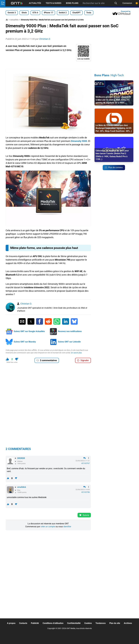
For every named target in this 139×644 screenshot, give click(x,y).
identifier (67, 527)
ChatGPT (76, 13)
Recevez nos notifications (70, 331)
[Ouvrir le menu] (3, 3)
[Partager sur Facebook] (40, 321)
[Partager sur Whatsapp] (57, 321)
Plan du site (115, 623)
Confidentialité (74, 623)
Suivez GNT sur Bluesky (25, 342)
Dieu (19, 490)
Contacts (23, 623)
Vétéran (20, 461)
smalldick (22, 487)
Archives (128, 623)
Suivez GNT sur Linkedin (69, 342)
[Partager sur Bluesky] (74, 321)
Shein (24, 13)
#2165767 (86, 463)
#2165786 (86, 492)
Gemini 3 (12, 13)
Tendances (101, 623)
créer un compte (48, 527)
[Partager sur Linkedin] (66, 321)
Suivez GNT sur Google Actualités (29, 331)
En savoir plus (76, 353)
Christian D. (26, 304)
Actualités (35, 3)
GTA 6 (35, 13)
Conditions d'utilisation (53, 623)
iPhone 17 (49, 13)
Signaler (83, 360)
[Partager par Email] (22, 321)
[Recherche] (116, 3)
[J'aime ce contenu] (7, 359)
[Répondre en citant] (84, 458)
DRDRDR (21, 458)
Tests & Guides (54, 3)
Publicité (35, 623)
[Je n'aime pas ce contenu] (17, 359)
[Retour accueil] (17, 3)
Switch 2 (63, 13)
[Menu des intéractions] (89, 458)
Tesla (89, 13)
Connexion (127, 3)
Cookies (88, 623)
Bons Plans (72, 3)
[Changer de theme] (137, 3)
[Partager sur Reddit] (48, 321)
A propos (11, 623)
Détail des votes (12, 362)
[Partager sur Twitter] (31, 321)
